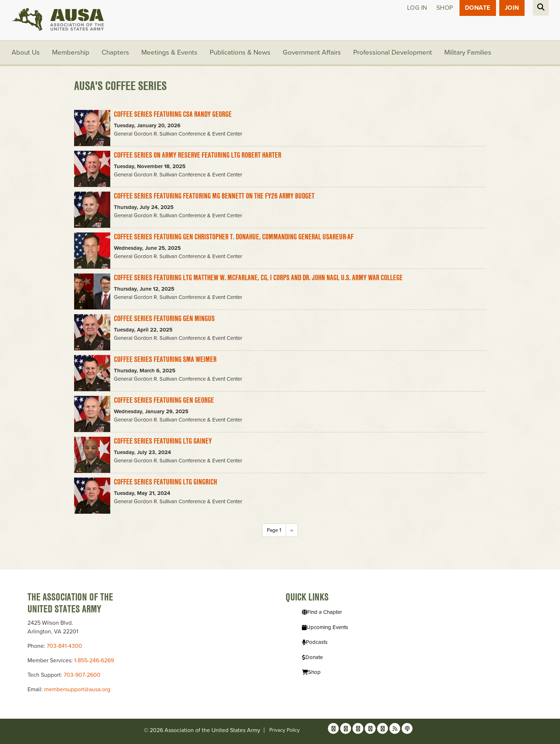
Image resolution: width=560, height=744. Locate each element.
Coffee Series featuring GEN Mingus (164, 318)
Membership (71, 52)
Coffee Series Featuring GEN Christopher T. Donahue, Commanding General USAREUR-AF (234, 237)
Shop (445, 8)
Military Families (468, 52)
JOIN (512, 8)
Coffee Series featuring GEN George (164, 400)
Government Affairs (312, 52)
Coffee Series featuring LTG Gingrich (165, 482)
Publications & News (240, 52)
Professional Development (393, 52)
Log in (417, 8)
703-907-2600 (82, 675)
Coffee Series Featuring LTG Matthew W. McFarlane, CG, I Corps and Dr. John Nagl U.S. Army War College (258, 277)
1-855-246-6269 (94, 660)
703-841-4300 (64, 646)
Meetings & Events (169, 52)
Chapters (115, 52)
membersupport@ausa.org (77, 689)
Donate (478, 8)
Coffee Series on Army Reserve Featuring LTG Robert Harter (198, 155)
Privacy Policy (285, 730)
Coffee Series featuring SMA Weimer (165, 359)
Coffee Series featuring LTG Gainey (163, 441)
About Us (26, 52)
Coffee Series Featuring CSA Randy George (173, 114)
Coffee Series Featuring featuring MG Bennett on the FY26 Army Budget (214, 196)
